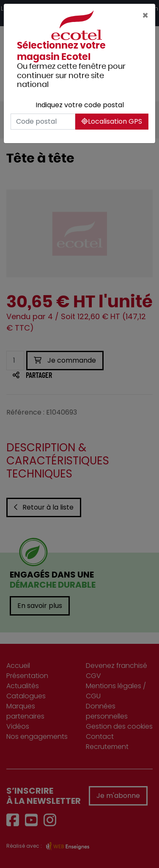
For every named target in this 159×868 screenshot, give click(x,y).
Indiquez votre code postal (80, 105)
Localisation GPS (112, 121)
